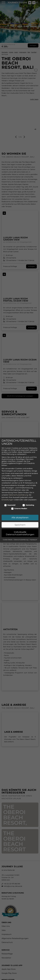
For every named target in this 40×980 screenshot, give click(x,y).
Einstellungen (8, 498)
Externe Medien (19, 507)
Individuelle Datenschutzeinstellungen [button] (20, 531)
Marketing (28, 503)
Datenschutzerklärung (18, 493)
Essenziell (10, 503)
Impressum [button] (33, 538)
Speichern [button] (20, 523)
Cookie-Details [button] (8, 538)
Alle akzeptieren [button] (20, 516)
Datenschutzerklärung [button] (21, 538)
